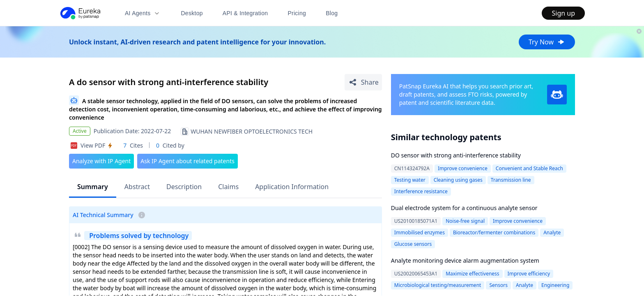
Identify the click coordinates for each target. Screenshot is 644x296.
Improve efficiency (529, 274)
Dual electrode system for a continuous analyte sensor (464, 208)
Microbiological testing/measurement (438, 285)
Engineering (555, 285)
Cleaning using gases (458, 180)
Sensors (498, 285)
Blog (332, 13)
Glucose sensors (413, 244)
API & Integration (245, 13)
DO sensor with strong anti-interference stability (456, 155)
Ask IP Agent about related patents (187, 161)
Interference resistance (421, 191)
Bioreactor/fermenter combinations (494, 232)
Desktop (192, 13)
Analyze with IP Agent (101, 161)
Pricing (297, 13)
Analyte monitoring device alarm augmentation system (465, 260)
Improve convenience (463, 168)
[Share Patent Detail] (363, 82)
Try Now (547, 42)
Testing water (410, 180)
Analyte (552, 232)
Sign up (563, 13)
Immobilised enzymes (420, 232)
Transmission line (511, 180)
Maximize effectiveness (472, 274)
